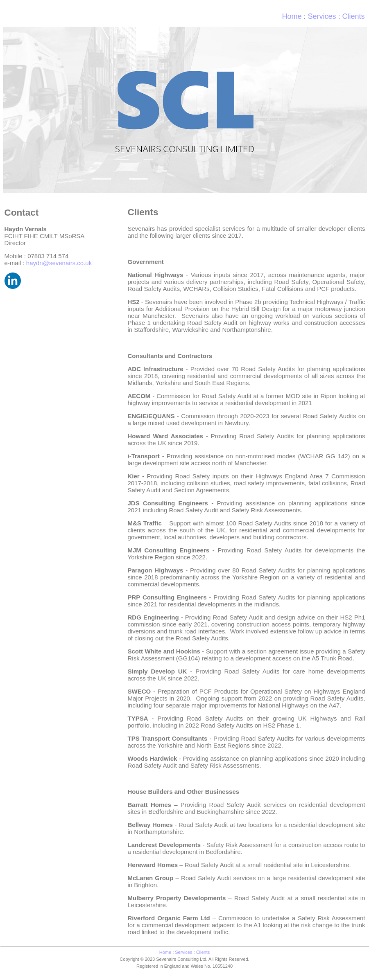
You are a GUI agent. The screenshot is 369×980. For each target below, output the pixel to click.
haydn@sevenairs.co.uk (59, 263)
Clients (203, 952)
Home (292, 16)
